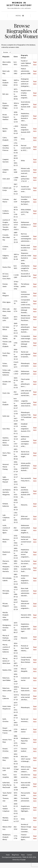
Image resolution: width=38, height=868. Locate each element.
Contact (29, 855)
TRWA (24, 857)
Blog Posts (15, 855)
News (23, 855)
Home (8, 855)
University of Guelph (19, 860)
